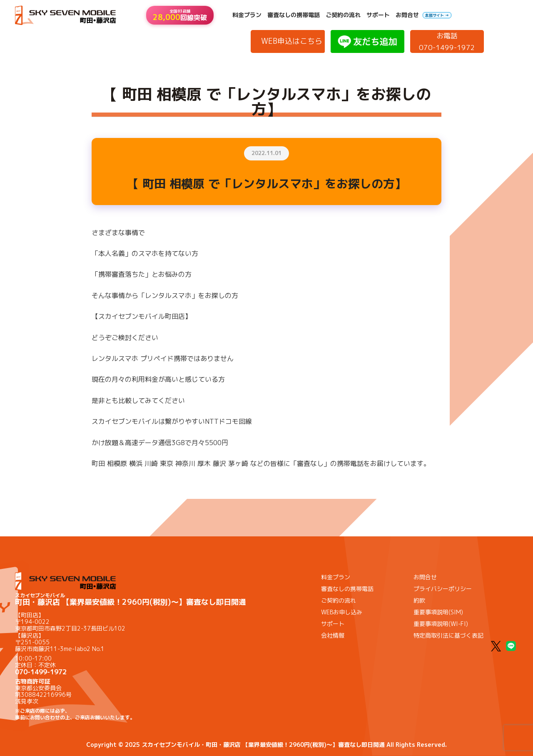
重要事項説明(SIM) (438, 612)
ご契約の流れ (343, 15)
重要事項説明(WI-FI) (441, 624)
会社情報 (333, 635)
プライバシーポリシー (443, 589)
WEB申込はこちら (292, 41)
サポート (378, 15)
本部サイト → (437, 15)
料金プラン (247, 15)
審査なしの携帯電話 (294, 15)
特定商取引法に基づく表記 (448, 635)
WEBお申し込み (342, 612)
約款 (419, 600)
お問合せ (407, 15)
